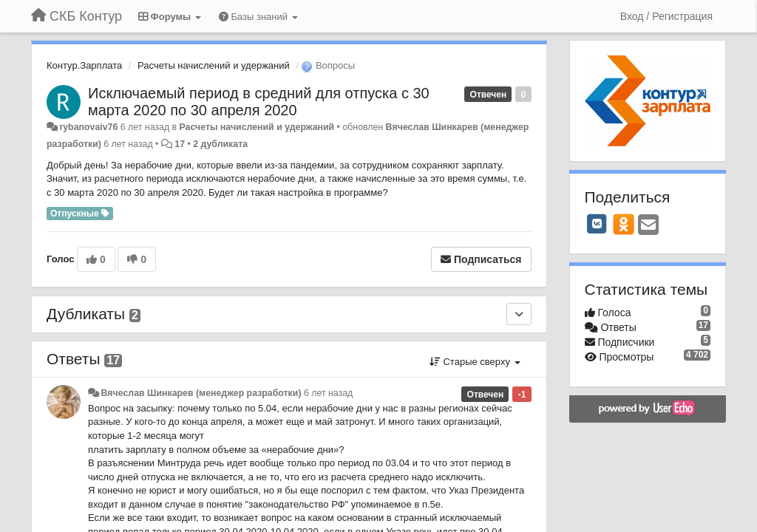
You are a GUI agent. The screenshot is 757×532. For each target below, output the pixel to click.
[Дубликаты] (519, 314)
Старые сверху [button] (475, 362)
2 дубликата (220, 144)
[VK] (597, 224)
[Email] (648, 226)
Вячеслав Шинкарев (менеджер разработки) (201, 393)
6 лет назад (328, 393)
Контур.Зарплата (84, 65)
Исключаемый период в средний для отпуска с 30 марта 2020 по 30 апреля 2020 (259, 102)
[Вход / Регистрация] (666, 16)
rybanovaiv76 (88, 127)
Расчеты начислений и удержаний (214, 65)
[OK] (624, 224)
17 (180, 144)
